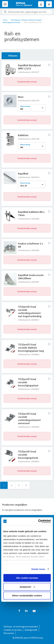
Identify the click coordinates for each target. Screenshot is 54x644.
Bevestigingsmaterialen (12, 22)
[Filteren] (11, 56)
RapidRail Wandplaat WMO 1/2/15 (29, 67)
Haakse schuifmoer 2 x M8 (31, 245)
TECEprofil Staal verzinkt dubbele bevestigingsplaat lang (31, 348)
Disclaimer (9, 633)
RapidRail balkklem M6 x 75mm (31, 213)
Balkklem (23, 135)
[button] (49, 65)
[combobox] (27, 12)
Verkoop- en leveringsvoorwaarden (21, 626)
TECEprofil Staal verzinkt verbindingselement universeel (29, 418)
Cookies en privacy (13, 630)
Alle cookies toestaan (27, 578)
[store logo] (24, 4)
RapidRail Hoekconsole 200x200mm (31, 277)
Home (5, 20)
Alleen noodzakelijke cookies (27, 596)
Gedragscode (31, 630)
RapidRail (23, 174)
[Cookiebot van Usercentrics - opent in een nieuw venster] (38, 521)
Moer (21, 97)
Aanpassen (27, 587)
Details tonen (38, 569)
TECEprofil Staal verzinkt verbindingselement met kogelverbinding (30, 311)
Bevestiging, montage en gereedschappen (26, 20)
